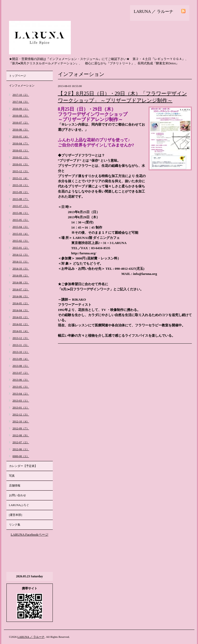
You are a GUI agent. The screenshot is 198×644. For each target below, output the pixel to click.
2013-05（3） (21, 387)
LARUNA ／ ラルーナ (31, 637)
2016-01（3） (21, 164)
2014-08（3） (21, 282)
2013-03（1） (21, 401)
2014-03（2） (21, 317)
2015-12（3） (21, 171)
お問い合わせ (18, 495)
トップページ (18, 76)
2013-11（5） (21, 345)
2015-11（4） (21, 178)
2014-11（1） (21, 262)
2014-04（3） (21, 310)
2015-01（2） (21, 248)
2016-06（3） (21, 129)
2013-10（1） (21, 352)
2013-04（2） (21, 394)
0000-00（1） (21, 456)
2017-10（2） (21, 95)
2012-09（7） (21, 428)
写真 (12, 476)
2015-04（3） (21, 227)
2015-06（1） (21, 213)
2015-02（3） (21, 241)
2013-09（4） (21, 359)
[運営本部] (16, 515)
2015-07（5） (21, 206)
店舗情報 (15, 485)
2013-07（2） (21, 373)
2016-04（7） (21, 143)
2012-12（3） (21, 414)
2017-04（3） (21, 102)
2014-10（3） (21, 268)
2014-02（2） (21, 324)
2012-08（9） (21, 435)
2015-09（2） (21, 192)
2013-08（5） (21, 366)
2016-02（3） (21, 157)
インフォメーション (22, 85)
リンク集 (15, 525)
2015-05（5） (21, 220)
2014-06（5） (21, 296)
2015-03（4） (21, 234)
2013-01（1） (21, 407)
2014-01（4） (21, 331)
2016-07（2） (21, 123)
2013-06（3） (21, 380)
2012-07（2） (21, 442)
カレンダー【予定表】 (23, 466)
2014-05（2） (21, 303)
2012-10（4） (21, 421)
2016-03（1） (21, 150)
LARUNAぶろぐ (19, 505)
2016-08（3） (21, 116)
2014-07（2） (21, 289)
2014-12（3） (21, 255)
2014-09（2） (21, 275)
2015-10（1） (21, 185)
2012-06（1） (21, 449)
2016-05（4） (21, 136)
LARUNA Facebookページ (29, 534)
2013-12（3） (21, 338)
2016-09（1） (21, 109)
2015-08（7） (21, 199)
